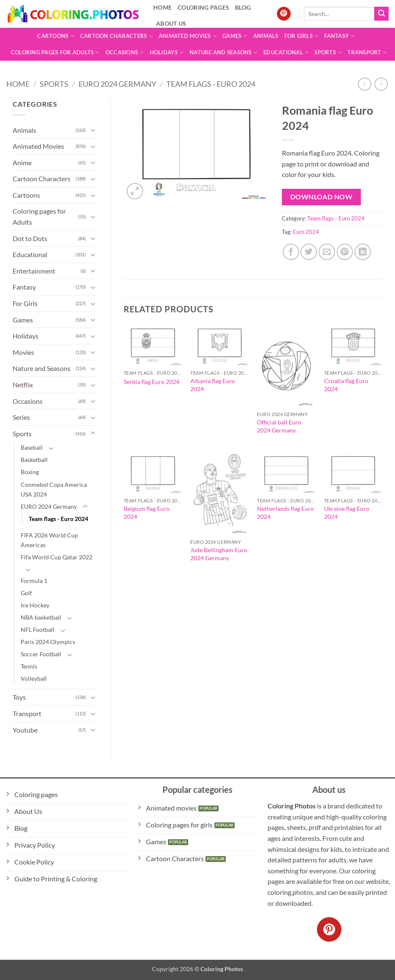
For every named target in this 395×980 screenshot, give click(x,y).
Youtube (25, 730)
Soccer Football (41, 654)
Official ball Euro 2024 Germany (279, 426)
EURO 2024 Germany (117, 84)
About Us (171, 23)
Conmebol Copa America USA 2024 (54, 489)
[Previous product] (381, 84)
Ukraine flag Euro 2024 (347, 513)
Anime (22, 162)
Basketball (34, 460)
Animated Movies (188, 36)
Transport (367, 52)
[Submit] (381, 14)
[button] (135, 191)
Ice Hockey (35, 605)
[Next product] (364, 84)
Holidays (167, 52)
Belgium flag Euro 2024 (147, 513)
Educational (286, 52)
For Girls (302, 36)
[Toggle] (93, 130)
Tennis (29, 666)
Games (235, 36)
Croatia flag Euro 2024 (346, 385)
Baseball (32, 447)
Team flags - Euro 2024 (211, 84)
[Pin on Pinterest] (345, 252)
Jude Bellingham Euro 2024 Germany (219, 554)
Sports (328, 52)
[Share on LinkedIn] (363, 252)
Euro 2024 (306, 232)
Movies (23, 352)
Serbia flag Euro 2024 (152, 382)
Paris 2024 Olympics (48, 642)
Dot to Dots (30, 238)
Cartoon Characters (116, 36)
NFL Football (38, 630)
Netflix (23, 385)
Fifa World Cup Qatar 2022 (57, 557)
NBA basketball (41, 617)
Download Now (322, 197)
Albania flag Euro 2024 (213, 385)
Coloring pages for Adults (55, 52)
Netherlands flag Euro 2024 (285, 513)
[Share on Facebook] (291, 252)
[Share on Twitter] (309, 252)
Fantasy (339, 36)
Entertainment (34, 271)
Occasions (125, 52)
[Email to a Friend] (327, 252)
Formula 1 (34, 581)
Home (18, 84)
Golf (26, 593)
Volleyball (34, 678)
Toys (19, 697)
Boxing (30, 472)
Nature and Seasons (223, 52)
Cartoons (56, 36)
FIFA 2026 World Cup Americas (49, 540)
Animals (266, 36)
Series (21, 417)
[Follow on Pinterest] (284, 14)
